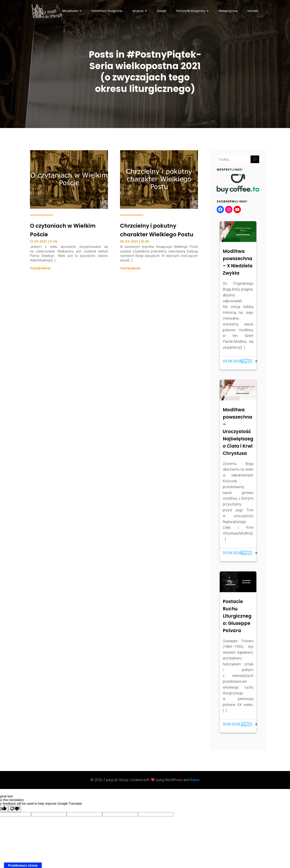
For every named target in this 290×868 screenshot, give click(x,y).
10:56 (145, 242)
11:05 (54, 242)
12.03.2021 (38, 242)
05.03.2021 (129, 242)
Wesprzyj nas (228, 11)
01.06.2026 (232, 725)
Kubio (195, 780)
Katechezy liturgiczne (107, 11)
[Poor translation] (15, 809)
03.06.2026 (232, 553)
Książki (162, 11)
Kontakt (253, 11)
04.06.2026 (232, 361)
